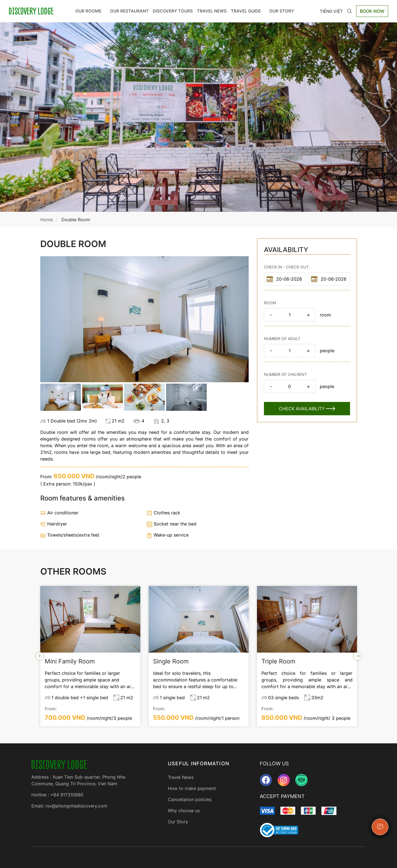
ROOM (270, 303)
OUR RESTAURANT (129, 11)
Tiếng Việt (331, 11)
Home (47, 220)
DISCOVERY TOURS (173, 11)
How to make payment (192, 788)
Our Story (178, 822)
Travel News (212, 11)
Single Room (171, 661)
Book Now (372, 11)
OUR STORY (284, 11)
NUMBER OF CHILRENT (285, 374)
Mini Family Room (70, 661)
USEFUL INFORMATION (198, 763)
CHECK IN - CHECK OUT (286, 267)
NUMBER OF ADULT (282, 339)
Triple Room (278, 661)
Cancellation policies (190, 799)
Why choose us (184, 811)
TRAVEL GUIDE (248, 11)
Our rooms (91, 11)
